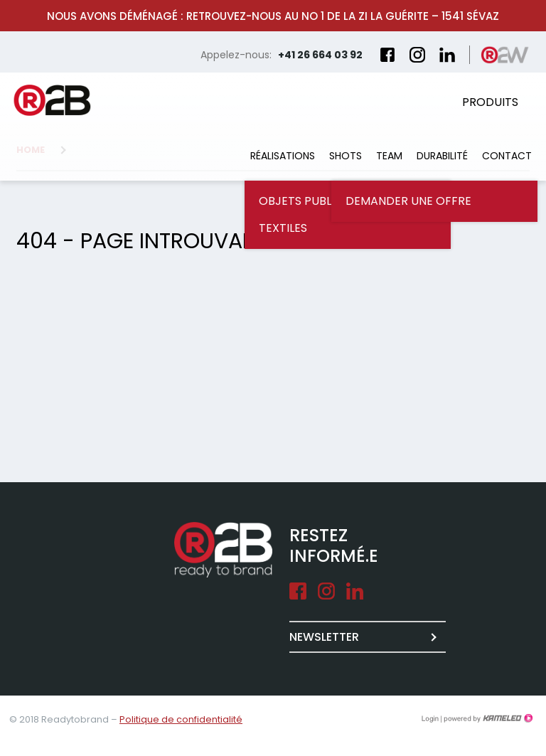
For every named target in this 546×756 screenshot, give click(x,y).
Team (389, 156)
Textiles (283, 228)
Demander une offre (408, 201)
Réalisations (283, 156)
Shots (346, 156)
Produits (490, 102)
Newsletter (324, 637)
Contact (507, 156)
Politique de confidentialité (181, 719)
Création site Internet (487, 718)
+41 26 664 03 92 (320, 55)
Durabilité (442, 156)
